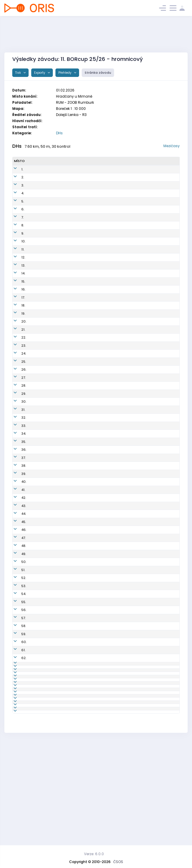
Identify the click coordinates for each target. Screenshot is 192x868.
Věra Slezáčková (42, 520)
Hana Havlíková (41, 605)
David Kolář (37, 528)
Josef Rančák (39, 786)
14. (16, 288)
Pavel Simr (36, 249)
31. (16, 424)
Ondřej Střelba (40, 400)
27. (16, 392)
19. (16, 328)
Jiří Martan (37, 690)
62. (16, 682)
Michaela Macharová (46, 448)
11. (15, 259)
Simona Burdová (41, 536)
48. (16, 563)
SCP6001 (74, 650)
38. (16, 480)
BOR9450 (75, 448)
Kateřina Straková (43, 512)
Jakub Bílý (36, 174)
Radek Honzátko (41, 706)
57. (16, 640)
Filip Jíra (35, 360)
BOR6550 (75, 464)
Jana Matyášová (42, 320)
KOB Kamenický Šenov (123, 182)
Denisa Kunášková (43, 754)
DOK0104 (74, 174)
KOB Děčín (113, 296)
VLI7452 (73, 496)
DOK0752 (75, 544)
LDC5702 (74, 629)
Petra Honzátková (42, 597)
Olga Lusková (39, 810)
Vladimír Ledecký (42, 214)
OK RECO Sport (117, 328)
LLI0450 (73, 730)
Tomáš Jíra (37, 190)
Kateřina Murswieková (39, 563)
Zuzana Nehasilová (44, 738)
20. (16, 336)
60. (17, 666)
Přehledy (65, 73)
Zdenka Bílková (41, 424)
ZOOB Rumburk (117, 589)
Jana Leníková (40, 794)
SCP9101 (74, 304)
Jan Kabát (36, 312)
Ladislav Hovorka (42, 368)
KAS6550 (75, 520)
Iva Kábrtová (38, 581)
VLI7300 (74, 690)
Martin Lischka (40, 259)
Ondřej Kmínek (40, 714)
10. (16, 249)
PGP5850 (74, 762)
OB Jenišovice (116, 408)
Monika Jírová (40, 416)
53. (16, 605)
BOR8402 (75, 214)
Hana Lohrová (39, 658)
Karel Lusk (36, 802)
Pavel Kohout (39, 384)
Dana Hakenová (41, 488)
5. (15, 206)
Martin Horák (39, 296)
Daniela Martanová (44, 496)
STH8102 (74, 352)
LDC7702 (74, 706)
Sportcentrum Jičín (121, 424)
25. (16, 376)
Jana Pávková (40, 464)
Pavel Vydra (38, 552)
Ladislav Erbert (40, 328)
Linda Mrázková (41, 456)
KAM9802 (75, 190)
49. (16, 573)
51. (16, 589)
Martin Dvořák (39, 573)
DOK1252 (74, 605)
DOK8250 (75, 392)
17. (16, 312)
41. (16, 504)
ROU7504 (75, 249)
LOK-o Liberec (116, 722)
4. (15, 198)
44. (16, 528)
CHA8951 (74, 698)
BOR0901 (74, 238)
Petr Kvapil (36, 198)
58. (16, 650)
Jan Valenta (38, 336)
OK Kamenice (116, 190)
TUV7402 (74, 198)
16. (16, 304)
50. (16, 581)
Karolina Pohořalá (43, 640)
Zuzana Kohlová (41, 277)
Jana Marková (40, 722)
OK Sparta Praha (119, 304)
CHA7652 (75, 320)
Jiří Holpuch (38, 629)
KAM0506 (75, 360)
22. (16, 352)
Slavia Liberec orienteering (127, 496)
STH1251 (73, 621)
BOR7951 (74, 563)
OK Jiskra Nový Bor (120, 214)
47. (16, 552)
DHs (59, 133)
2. (15, 182)
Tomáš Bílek (38, 480)
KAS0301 (74, 182)
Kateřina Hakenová (44, 674)
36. (16, 464)
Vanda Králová (40, 440)
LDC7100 (74, 296)
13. (16, 277)
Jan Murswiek (39, 238)
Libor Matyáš (38, 288)
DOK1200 (74, 472)
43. (16, 520)
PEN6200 (75, 552)
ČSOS (118, 862)
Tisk (19, 73)
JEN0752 (74, 408)
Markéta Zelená (41, 762)
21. (16, 344)
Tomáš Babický (40, 589)
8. (15, 230)
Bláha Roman (39, 770)
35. (16, 456)
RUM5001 (75, 589)
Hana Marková (40, 730)
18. (16, 320)
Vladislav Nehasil (42, 267)
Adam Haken (39, 352)
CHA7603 (75, 288)
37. (16, 472)
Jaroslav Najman (42, 230)
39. (16, 488)
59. (16, 658)
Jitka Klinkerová (41, 344)
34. (16, 448)
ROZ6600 (75, 336)
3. (15, 190)
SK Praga (112, 400)
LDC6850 (75, 432)
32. (16, 432)
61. (16, 674)
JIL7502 (73, 384)
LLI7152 (73, 722)
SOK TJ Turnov (116, 198)
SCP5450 (75, 666)
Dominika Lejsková (43, 698)
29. (16, 408)
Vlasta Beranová (42, 613)
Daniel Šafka (38, 304)
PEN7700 (74, 328)
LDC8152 (74, 597)
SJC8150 (74, 424)
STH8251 (74, 488)
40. (16, 496)
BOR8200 (75, 259)
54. (16, 613)
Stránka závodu (98, 73)
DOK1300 (74, 504)
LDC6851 (74, 536)
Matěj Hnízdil (39, 182)
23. (16, 360)
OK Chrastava (117, 206)
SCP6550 (75, 658)
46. (16, 544)
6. (15, 214)
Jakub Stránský (41, 504)
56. (16, 629)
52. (16, 597)
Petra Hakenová (41, 621)
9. (15, 238)
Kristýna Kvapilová (43, 222)
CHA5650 (75, 810)
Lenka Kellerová (41, 392)
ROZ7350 (75, 416)
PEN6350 (74, 581)
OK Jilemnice (116, 384)
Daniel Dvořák (39, 472)
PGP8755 (74, 440)
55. (16, 621)
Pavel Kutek (37, 778)
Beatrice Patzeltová (44, 432)
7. (15, 222)
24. (16, 368)
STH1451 (73, 674)
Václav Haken (39, 682)
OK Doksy (113, 174)
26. (16, 384)
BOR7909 (74, 230)
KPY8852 (74, 277)
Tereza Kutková (41, 408)
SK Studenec (115, 352)
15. (16, 296)
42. (16, 512)
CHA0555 (75, 206)
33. (16, 440)
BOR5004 (75, 786)
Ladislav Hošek (40, 650)
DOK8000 (75, 573)
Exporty (40, 73)
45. (16, 536)
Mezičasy (172, 146)
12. (16, 267)
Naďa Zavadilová (42, 666)
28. (16, 400)
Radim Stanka (40, 746)
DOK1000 (75, 714)
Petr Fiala (36, 376)
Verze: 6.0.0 (94, 854)
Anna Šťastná (39, 544)
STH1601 (74, 682)
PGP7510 (74, 400)
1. (15, 174)
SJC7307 (74, 480)
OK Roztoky (114, 336)
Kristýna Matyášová (44, 206)
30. (16, 416)
